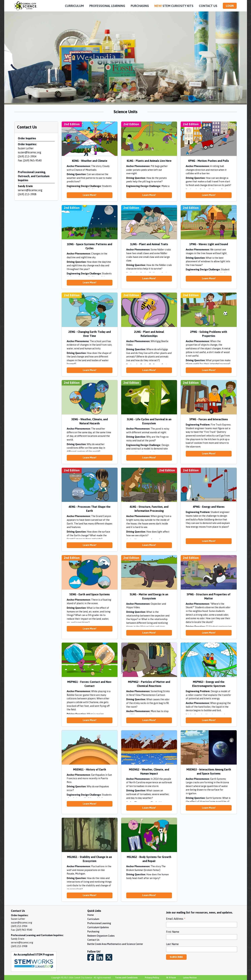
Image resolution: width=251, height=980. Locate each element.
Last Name (172, 944)
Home (91, 915)
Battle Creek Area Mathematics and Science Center (115, 944)
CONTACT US (208, 6)
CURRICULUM (74, 6)
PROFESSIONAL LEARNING (107, 6)
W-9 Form (171, 978)
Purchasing (93, 932)
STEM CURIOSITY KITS (174, 6)
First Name (173, 932)
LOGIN (230, 6)
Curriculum (93, 919)
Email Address (176, 919)
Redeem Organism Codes (101, 936)
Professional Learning (99, 923)
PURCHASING (140, 6)
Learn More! (90, 195)
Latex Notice (190, 978)
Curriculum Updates (98, 927)
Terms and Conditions (126, 978)
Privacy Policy (152, 978)
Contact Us (93, 940)
